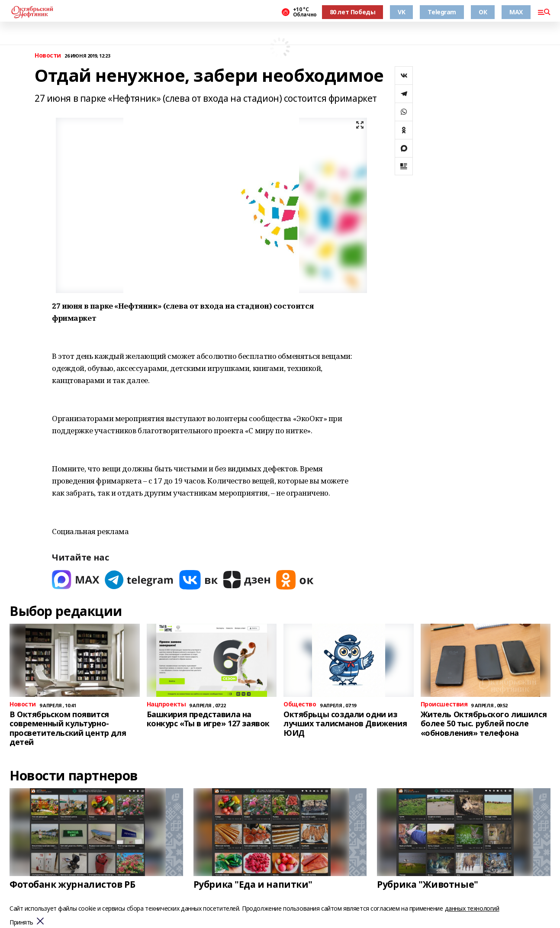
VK (401, 12)
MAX (516, 12)
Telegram (442, 12)
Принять (21, 923)
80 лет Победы (353, 12)
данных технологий (472, 908)
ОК (483, 12)
